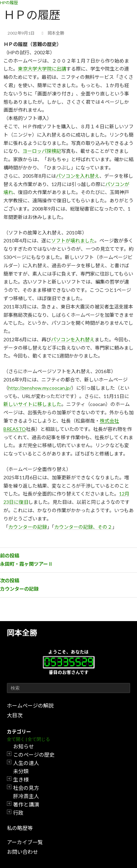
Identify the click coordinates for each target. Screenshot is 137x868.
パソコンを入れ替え (78, 176)
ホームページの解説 (30, 705)
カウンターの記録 (28, 527)
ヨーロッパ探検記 (42, 151)
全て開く (16, 739)
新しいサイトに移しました (32, 404)
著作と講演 (26, 804)
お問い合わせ (22, 852)
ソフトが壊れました (73, 241)
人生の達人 (26, 763)
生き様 (21, 779)
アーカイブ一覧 (25, 842)
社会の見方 (26, 788)
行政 (18, 813)
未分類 (21, 771)
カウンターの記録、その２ (83, 527)
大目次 (15, 715)
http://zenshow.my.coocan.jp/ (40, 388)
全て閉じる (39, 739)
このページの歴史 (34, 755)
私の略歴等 (20, 828)
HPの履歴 (9, 3)
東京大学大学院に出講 (42, 69)
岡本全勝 (22, 633)
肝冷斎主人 (26, 796)
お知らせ (23, 746)
